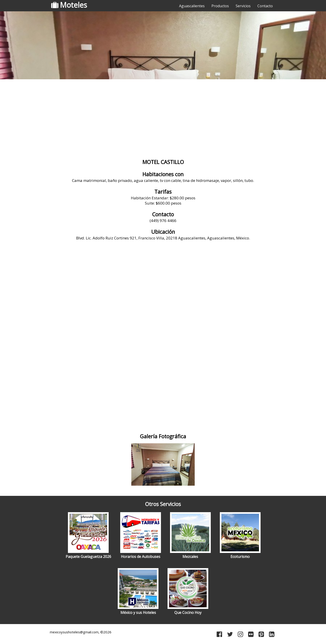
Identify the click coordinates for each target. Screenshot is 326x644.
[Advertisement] (163, 117)
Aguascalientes (192, 6)
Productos (220, 6)
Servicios (243, 6)
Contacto (265, 6)
